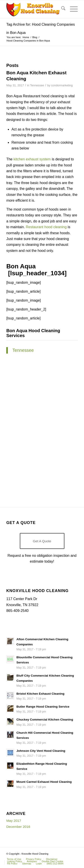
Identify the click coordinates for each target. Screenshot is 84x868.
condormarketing (62, 85)
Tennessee (37, 85)
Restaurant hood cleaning (46, 227)
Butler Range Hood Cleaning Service (43, 707)
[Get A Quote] (42, 541)
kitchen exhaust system (32, 159)
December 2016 (18, 827)
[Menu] (72, 9)
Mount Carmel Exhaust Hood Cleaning (44, 782)
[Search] (61, 9)
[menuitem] (61, 9)
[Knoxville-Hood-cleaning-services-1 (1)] (35, 9)
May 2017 (14, 821)
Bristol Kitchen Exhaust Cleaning (40, 694)
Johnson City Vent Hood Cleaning (41, 751)
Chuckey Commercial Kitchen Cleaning (45, 720)
